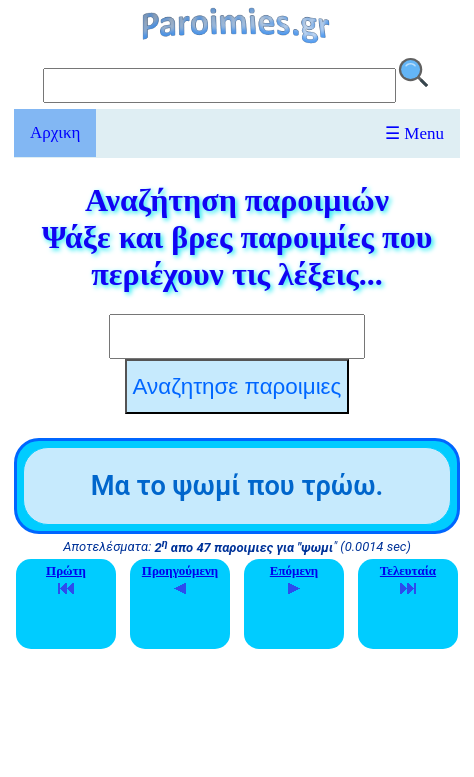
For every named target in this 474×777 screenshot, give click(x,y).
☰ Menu (414, 133)
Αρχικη (55, 132)
